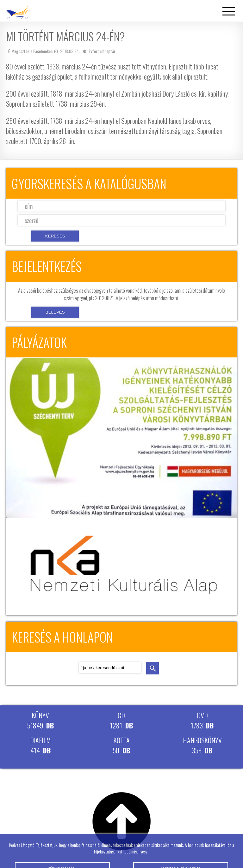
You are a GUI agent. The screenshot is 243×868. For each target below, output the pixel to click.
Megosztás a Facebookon (30, 51)
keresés (153, 668)
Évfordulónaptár (102, 51)
